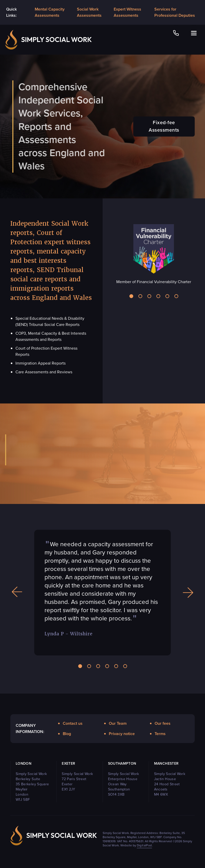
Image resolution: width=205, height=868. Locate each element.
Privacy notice (122, 734)
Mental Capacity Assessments (50, 12)
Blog (67, 734)
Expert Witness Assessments (127, 12)
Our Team (118, 723)
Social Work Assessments (89, 12)
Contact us (73, 723)
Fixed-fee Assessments (164, 126)
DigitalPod (144, 845)
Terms (160, 734)
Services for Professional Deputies (175, 12)
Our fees (163, 723)
